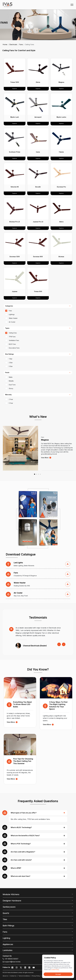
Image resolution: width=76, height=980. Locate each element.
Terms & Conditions (24, 976)
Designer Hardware (12, 901)
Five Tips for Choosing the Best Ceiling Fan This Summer (23, 761)
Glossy (11, 388)
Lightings (12, 314)
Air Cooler (12, 322)
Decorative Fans (14, 348)
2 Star (11, 363)
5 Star (11, 366)
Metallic (11, 381)
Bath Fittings (8, 926)
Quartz (6, 913)
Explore (15, 89)
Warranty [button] (8, 395)
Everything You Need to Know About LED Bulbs (22, 704)
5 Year (11, 403)
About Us (5, 976)
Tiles (5, 919)
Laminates (8, 950)
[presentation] (59, 644)
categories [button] (9, 306)
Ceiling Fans (13, 333)
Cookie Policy (55, 970)
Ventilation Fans (14, 340)
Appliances (8, 944)
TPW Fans (12, 337)
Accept (58, 974)
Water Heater (13, 318)
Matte (11, 377)
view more (46, 458)
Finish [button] (7, 373)
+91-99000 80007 (10, 959)
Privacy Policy (36, 976)
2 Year (11, 399)
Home (5, 44)
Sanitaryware (9, 907)
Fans (21, 44)
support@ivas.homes (12, 962)
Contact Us (13, 976)
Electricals (13, 44)
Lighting (6, 938)
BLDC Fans (12, 344)
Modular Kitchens (11, 894)
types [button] (7, 328)
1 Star (11, 359)
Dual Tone (12, 385)
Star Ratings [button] (9, 354)
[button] (35, 474)
